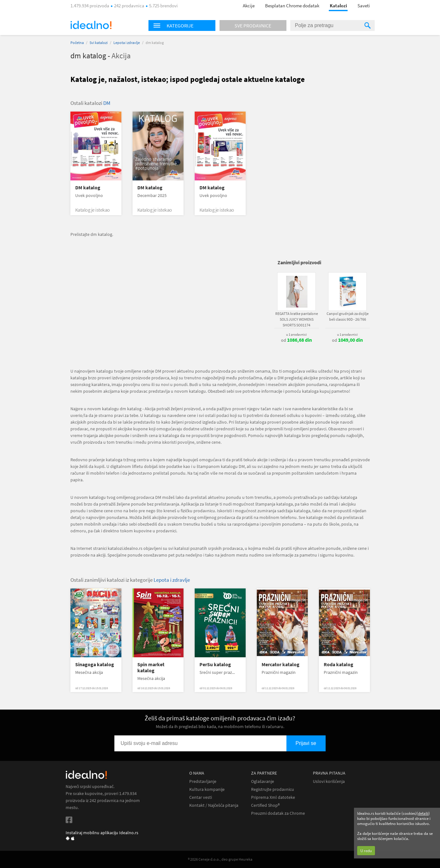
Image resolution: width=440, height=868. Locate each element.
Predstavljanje (203, 781)
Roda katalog (339, 664)
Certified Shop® (265, 805)
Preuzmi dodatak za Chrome (278, 813)
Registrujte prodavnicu (273, 789)
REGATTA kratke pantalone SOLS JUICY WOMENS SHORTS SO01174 (297, 319)
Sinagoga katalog (95, 664)
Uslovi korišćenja (329, 781)
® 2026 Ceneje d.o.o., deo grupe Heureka (220, 859)
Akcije (249, 6)
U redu (366, 851)
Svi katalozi (99, 43)
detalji (423, 813)
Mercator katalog (281, 664)
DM (107, 103)
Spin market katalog (151, 667)
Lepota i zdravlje (127, 43)
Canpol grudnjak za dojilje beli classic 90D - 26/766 (348, 316)
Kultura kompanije (207, 789)
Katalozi (338, 6)
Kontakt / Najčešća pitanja (214, 805)
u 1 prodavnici (296, 334)
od (296, 340)
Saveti (364, 6)
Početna (77, 43)
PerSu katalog (215, 664)
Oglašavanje (263, 781)
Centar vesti (201, 797)
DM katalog (88, 188)
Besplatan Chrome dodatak (292, 6)
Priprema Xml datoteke (273, 797)
